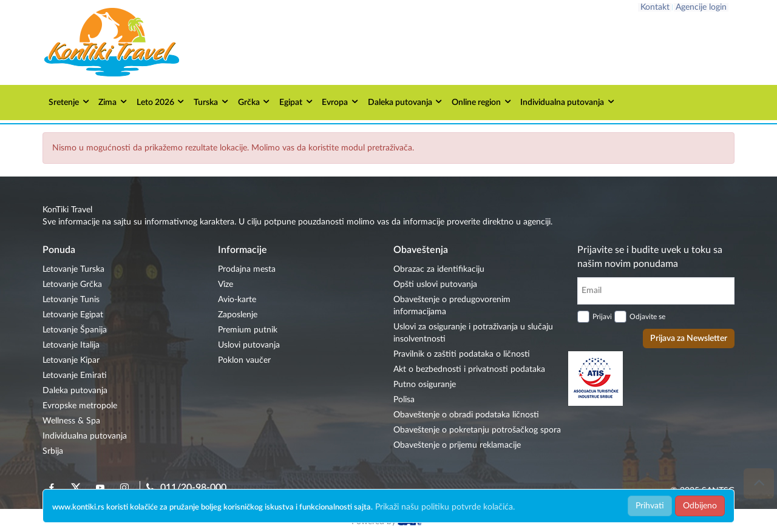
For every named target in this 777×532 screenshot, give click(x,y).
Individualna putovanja (568, 102)
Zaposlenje (238, 315)
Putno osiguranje (425, 385)
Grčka (255, 102)
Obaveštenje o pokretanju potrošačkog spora (477, 430)
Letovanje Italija (71, 345)
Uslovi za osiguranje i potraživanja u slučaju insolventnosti (473, 333)
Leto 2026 (161, 102)
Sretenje (70, 102)
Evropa (341, 102)
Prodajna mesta (247, 269)
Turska (212, 102)
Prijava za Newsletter (689, 338)
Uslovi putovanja (249, 345)
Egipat (297, 102)
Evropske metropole (80, 406)
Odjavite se (647, 317)
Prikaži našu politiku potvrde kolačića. (445, 507)
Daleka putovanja (406, 102)
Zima (113, 102)
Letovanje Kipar (71, 360)
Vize (226, 285)
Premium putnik (248, 330)
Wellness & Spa (71, 421)
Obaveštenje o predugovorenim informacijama (452, 306)
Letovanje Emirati (75, 375)
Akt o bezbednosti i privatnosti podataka (469, 369)
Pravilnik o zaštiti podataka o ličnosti (462, 354)
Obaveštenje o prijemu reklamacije (457, 445)
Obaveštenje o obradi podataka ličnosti (466, 415)
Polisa (404, 400)
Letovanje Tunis (71, 300)
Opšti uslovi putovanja (435, 285)
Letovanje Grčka (72, 285)
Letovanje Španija (75, 330)
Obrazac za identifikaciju (439, 269)
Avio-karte (237, 300)
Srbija (53, 451)
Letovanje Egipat (73, 315)
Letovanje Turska (73, 269)
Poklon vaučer (244, 360)
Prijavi (602, 317)
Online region (482, 102)
